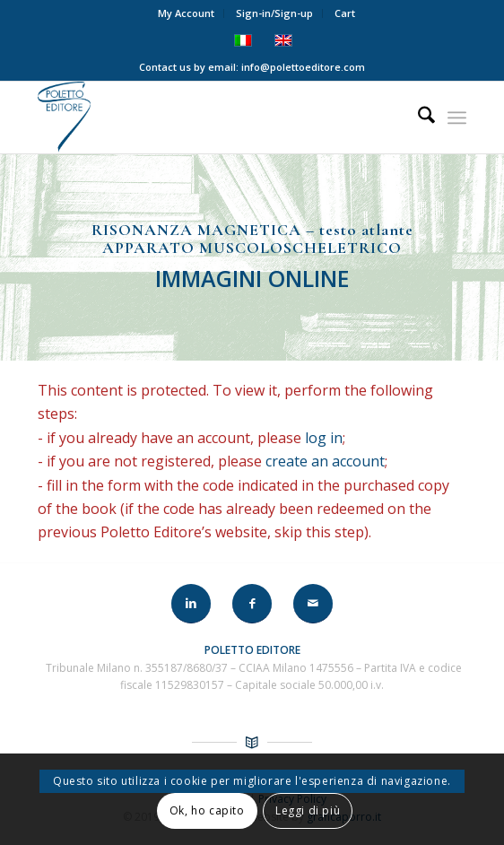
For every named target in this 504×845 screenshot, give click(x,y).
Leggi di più (308, 810)
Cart (345, 13)
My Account (186, 13)
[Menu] (457, 118)
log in (326, 438)
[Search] (417, 118)
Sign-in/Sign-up (274, 13)
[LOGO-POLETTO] (209, 118)
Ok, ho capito (207, 810)
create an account (327, 461)
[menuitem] (187, 13)
